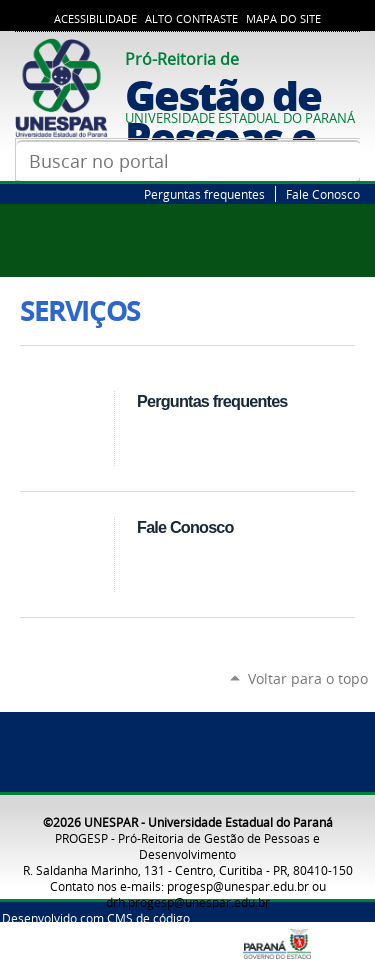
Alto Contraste (191, 19)
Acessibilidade (95, 19)
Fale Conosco (323, 194)
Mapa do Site (283, 19)
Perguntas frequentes (204, 194)
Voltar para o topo (308, 678)
